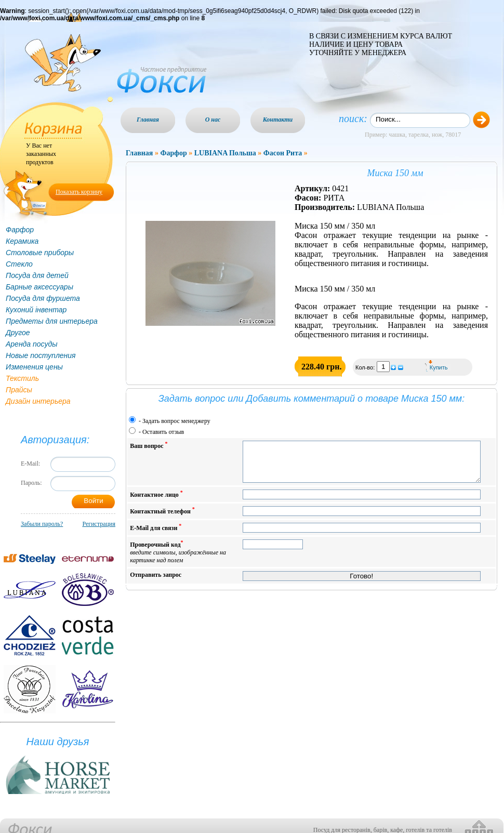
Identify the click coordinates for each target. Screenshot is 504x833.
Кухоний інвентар (36, 310)
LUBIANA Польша (225, 153)
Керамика (22, 241)
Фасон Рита (283, 153)
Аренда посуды (31, 344)
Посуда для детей (37, 275)
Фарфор (20, 230)
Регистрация (99, 524)
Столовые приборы (40, 253)
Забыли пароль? (42, 524)
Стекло (19, 264)
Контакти (278, 120)
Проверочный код (178, 559)
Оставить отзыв (163, 432)
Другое (18, 333)
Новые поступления (41, 355)
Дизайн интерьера (38, 401)
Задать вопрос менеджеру (176, 421)
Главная (148, 120)
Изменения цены (34, 367)
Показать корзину (79, 192)
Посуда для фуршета (43, 298)
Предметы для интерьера (52, 321)
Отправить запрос (156, 583)
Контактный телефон (162, 518)
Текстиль (22, 378)
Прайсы (19, 390)
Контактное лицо (156, 502)
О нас (213, 120)
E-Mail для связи (156, 535)
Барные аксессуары (39, 287)
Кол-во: (366, 367)
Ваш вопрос (149, 445)
